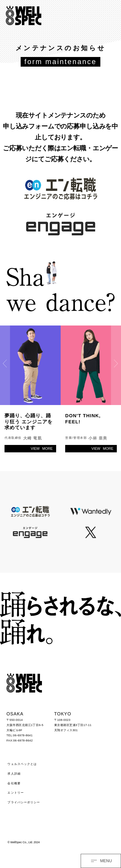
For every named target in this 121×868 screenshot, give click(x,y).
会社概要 (14, 783)
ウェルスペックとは (22, 764)
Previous (5, 364)
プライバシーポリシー (24, 802)
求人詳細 (14, 774)
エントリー (16, 793)
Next (116, 364)
